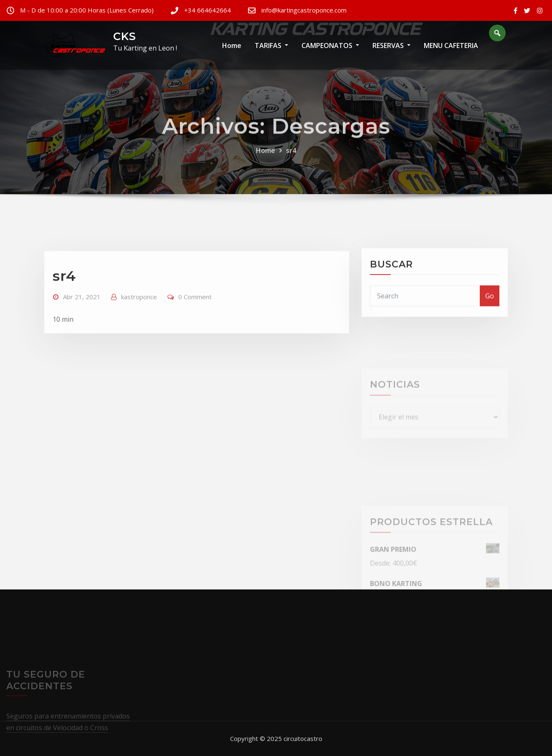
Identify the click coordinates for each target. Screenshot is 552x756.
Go (490, 316)
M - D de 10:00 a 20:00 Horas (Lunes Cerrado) (87, 10)
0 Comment (195, 321)
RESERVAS (391, 46)
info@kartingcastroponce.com (304, 10)
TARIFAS (271, 46)
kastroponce (139, 321)
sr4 (291, 163)
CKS (125, 36)
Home (232, 46)
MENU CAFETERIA (451, 46)
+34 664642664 (208, 10)
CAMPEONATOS (330, 46)
